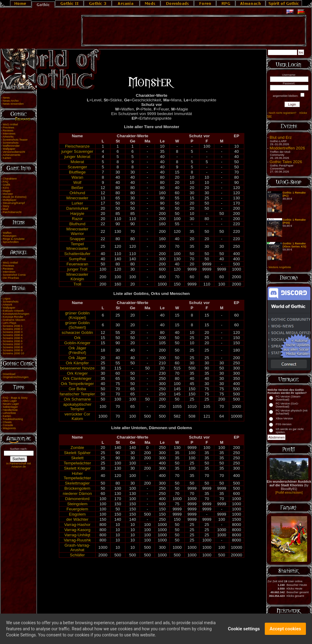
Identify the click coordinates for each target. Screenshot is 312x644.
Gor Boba (77, 389)
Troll (77, 284)
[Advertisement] (194, 31)
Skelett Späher (77, 453)
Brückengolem (77, 488)
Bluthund (77, 224)
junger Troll (77, 269)
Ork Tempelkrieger (77, 384)
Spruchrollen (11, 242)
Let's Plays (10, 323)
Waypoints (9, 428)
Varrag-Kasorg (77, 530)
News (6, 98)
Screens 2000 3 (13, 332)
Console (8, 425)
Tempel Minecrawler (77, 246)
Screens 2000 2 (13, 329)
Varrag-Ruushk (77, 540)
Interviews (9, 134)
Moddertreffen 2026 (287, 148)
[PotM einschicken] (289, 492)
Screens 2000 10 (14, 353)
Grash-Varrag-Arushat (77, 548)
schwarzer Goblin (77, 332)
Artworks (8, 137)
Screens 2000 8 (13, 347)
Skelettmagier (77, 483)
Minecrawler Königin (77, 277)
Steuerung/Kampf (14, 203)
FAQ (6, 182)
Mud (5, 209)
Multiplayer (10, 200)
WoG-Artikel (10, 124)
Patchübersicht (12, 212)
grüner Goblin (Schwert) (77, 325)
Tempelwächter (77, 463)
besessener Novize (77, 368)
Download (9, 374)
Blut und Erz (281, 137)
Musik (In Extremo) (15, 197)
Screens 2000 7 (13, 344)
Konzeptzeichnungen (16, 314)
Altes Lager (10, 401)
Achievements (11, 155)
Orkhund (77, 193)
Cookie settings (244, 634)
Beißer (77, 188)
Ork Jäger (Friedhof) (78, 350)
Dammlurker (77, 208)
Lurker (77, 203)
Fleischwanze (77, 146)
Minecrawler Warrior (77, 231)
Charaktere (10, 179)
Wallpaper (9, 149)
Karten (7, 158)
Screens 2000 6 (13, 341)
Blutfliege (77, 172)
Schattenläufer (77, 254)
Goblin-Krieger (77, 343)
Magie (7, 191)
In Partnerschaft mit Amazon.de (19, 465)
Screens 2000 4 (13, 335)
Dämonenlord (77, 499)
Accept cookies (285, 634)
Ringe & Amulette (14, 239)
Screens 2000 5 (13, 338)
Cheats (7, 422)
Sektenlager (10, 407)
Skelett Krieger (77, 468)
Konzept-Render (13, 317)
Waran (77, 177)
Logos (7, 299)
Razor (77, 219)
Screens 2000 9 (13, 350)
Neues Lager (11, 404)
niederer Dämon (77, 494)
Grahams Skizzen (14, 320)
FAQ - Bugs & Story (15, 398)
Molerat (77, 162)
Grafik (7, 185)
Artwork (7, 305)
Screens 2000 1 (13, 326)
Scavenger (77, 167)
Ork (77, 338)
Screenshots (11, 143)
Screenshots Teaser (15, 140)
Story (6, 206)
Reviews (8, 131)
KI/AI (6, 188)
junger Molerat (77, 157)
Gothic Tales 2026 (286, 162)
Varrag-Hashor (77, 525)
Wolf (77, 182)
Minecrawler (77, 198)
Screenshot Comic (14, 275)
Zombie (77, 448)
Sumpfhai (77, 259)
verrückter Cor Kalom (77, 416)
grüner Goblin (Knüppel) (77, 315)
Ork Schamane (77, 399)
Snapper (77, 239)
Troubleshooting (13, 419)
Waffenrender (11, 146)
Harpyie (77, 213)
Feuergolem (77, 509)
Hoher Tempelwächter (77, 476)
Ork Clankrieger (77, 378)
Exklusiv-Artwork (13, 311)
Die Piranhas (11, 278)
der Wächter (77, 519)
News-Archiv (11, 101)
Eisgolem (77, 514)
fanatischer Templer (77, 394)
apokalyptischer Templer (77, 407)
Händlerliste (10, 410)
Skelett (77, 458)
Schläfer (77, 555)
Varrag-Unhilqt (77, 535)
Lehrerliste (9, 413)
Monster (8, 194)
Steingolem (77, 504)
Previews (9, 128)
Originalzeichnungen (16, 377)
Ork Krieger (77, 373)
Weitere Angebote (280, 267)
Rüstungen (10, 236)
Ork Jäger (78, 358)
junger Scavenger (77, 151)
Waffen (7, 233)
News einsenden (13, 104)
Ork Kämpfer (77, 363)
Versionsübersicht (14, 152)
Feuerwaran (77, 264)
